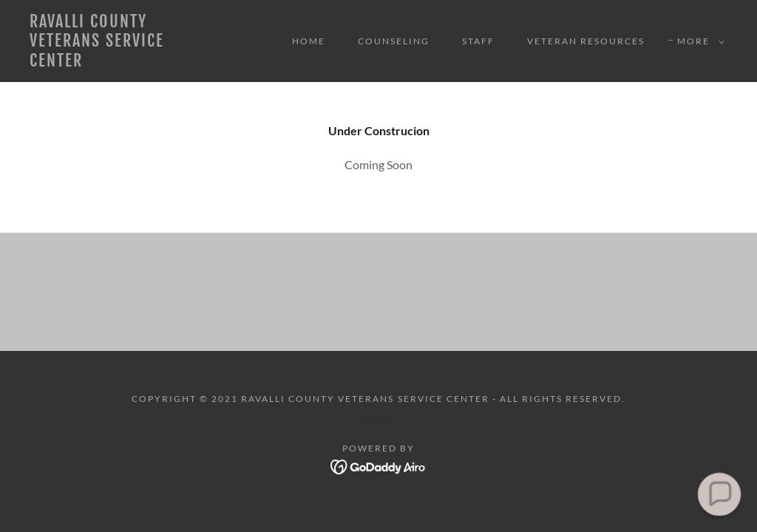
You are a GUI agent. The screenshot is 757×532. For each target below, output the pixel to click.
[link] (122, 62)
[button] (698, 41)
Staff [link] (478, 41)
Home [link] (309, 41)
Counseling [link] (394, 41)
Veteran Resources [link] (586, 41)
